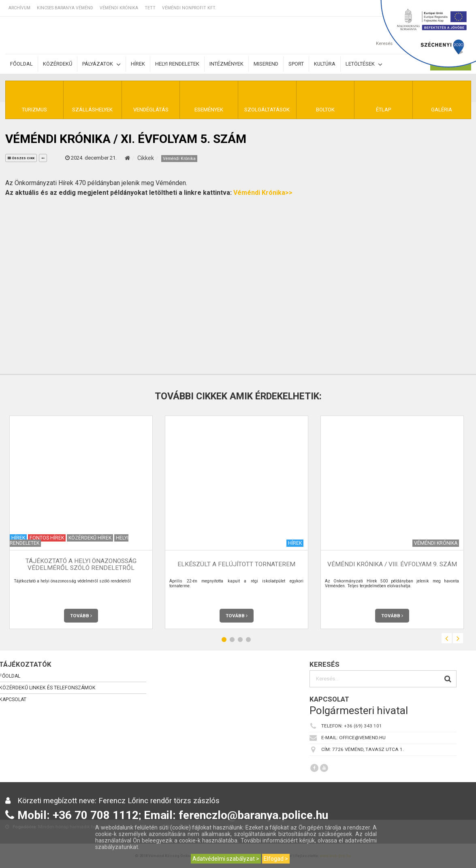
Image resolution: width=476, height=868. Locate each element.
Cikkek (146, 158)
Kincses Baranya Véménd (65, 8)
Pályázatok (101, 64)
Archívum (19, 8)
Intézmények (226, 64)
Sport (296, 64)
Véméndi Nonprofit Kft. (189, 8)
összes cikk (21, 158)
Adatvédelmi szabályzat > (226, 859)
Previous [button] (447, 638)
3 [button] (240, 639)
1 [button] (224, 639)
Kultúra (325, 64)
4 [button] (248, 639)
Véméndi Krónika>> (263, 193)
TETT (150, 8)
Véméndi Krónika (119, 8)
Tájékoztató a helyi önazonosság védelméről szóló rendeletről (81, 564)
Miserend (266, 64)
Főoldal (21, 64)
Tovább (81, 616)
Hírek (138, 64)
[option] (81, 522)
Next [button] (458, 638)
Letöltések (364, 64)
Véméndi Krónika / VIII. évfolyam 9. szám (392, 564)
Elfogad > (276, 859)
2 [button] (232, 639)
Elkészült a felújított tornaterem (236, 564)
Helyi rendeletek (177, 64)
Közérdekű (58, 64)
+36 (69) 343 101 (363, 726)
